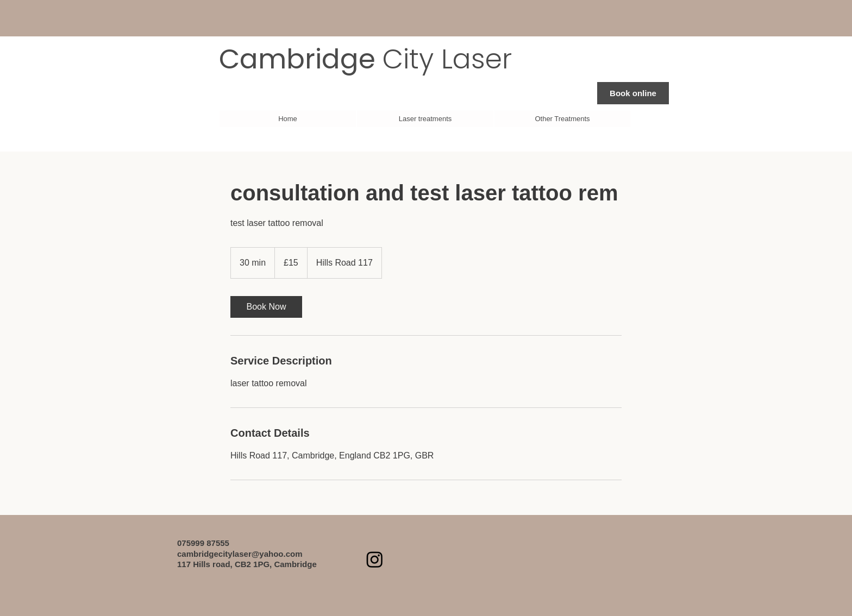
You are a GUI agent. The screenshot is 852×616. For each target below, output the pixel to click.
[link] (266, 307)
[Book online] (633, 93)
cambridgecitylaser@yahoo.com (240, 554)
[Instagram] (375, 559)
